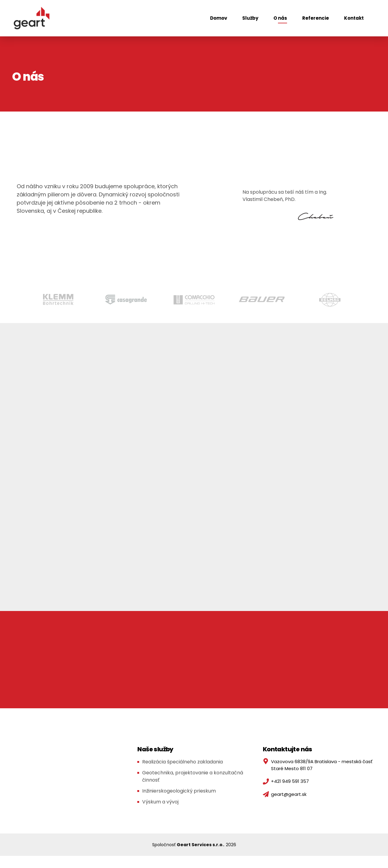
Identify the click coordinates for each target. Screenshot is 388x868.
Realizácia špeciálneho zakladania (182, 762)
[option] (58, 299)
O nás (280, 18)
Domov (219, 18)
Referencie (316, 18)
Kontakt (354, 18)
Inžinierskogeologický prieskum (179, 791)
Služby (250, 18)
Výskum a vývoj (160, 802)
